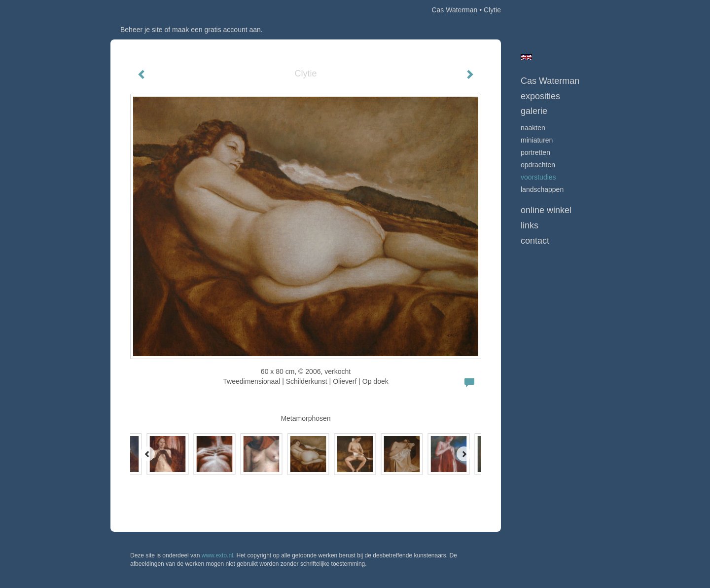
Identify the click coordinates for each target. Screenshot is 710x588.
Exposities (540, 96)
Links (530, 225)
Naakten (533, 128)
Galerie (534, 111)
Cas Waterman (454, 10)
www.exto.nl (217, 555)
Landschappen (542, 189)
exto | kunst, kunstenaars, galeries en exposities (138, 10)
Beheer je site (142, 30)
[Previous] (147, 454)
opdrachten (538, 165)
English (526, 57)
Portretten (535, 152)
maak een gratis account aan (216, 30)
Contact (535, 241)
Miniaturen (537, 140)
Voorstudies (538, 177)
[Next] (464, 454)
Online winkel (546, 210)
